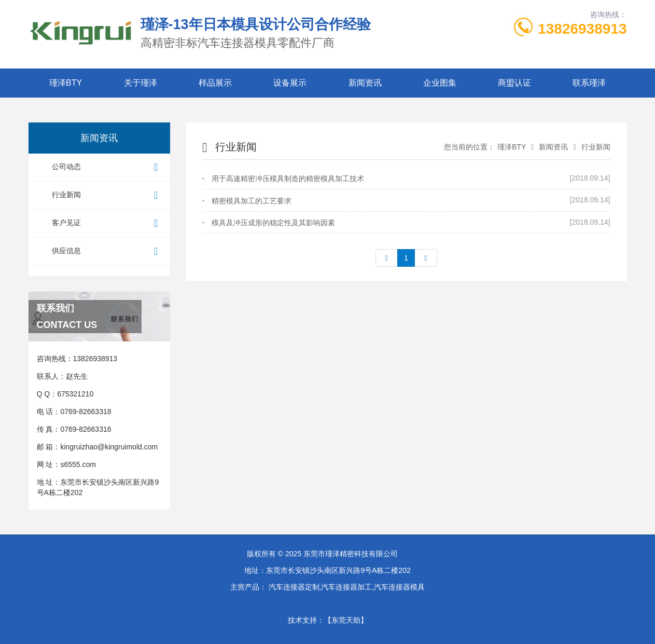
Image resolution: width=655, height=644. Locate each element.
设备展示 (290, 83)
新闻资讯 (365, 83)
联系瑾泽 (589, 83)
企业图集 (440, 83)
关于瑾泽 (141, 83)
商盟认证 (514, 83)
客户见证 (107, 223)
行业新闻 (107, 195)
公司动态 (107, 167)
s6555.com (78, 464)
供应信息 (107, 251)
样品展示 (215, 83)
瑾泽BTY (66, 83)
